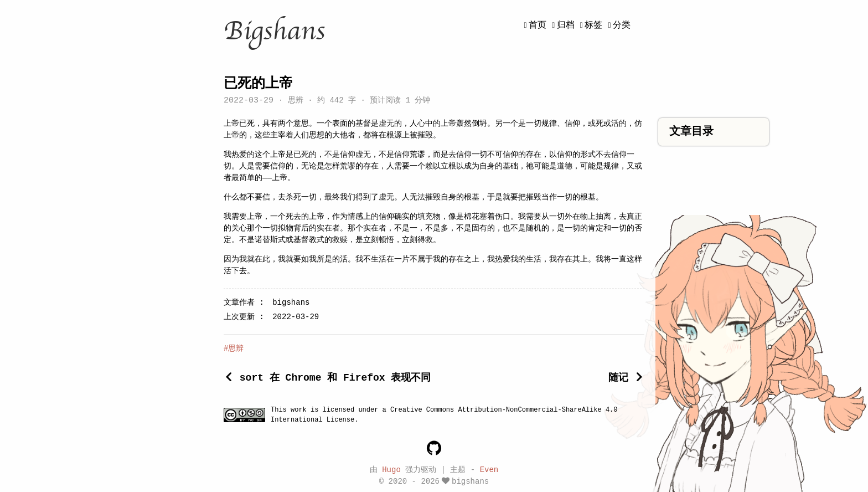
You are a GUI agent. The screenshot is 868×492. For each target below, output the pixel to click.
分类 (622, 25)
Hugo (391, 469)
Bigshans (274, 31)
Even (489, 469)
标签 (593, 25)
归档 (566, 25)
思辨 (295, 101)
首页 (538, 25)
